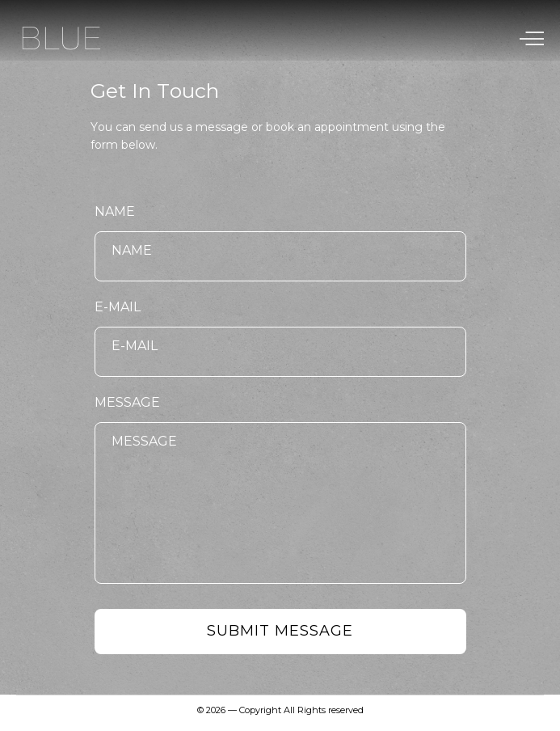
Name (115, 211)
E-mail (118, 307)
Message (127, 402)
